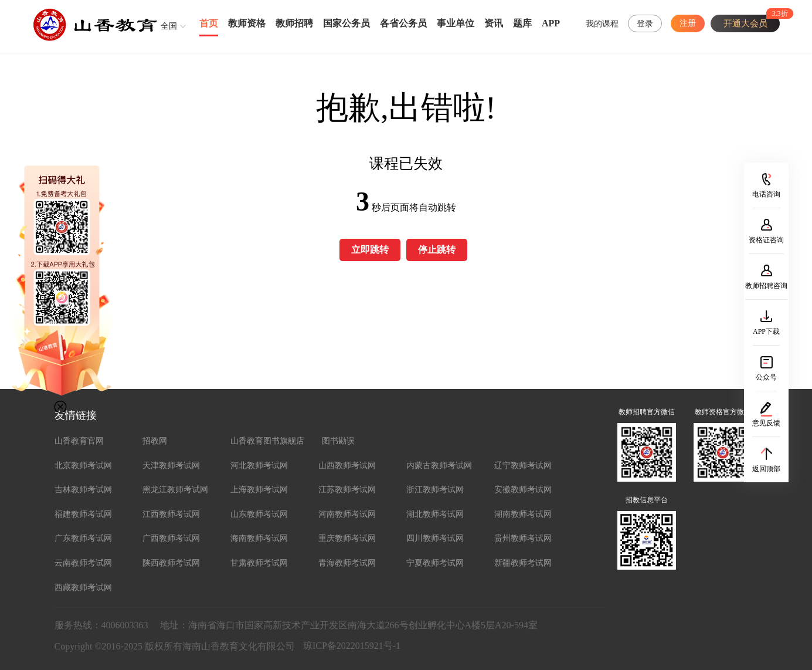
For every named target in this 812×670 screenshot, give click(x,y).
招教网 (155, 441)
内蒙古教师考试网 (439, 466)
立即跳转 (370, 250)
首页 (209, 23)
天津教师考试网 (171, 466)
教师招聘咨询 (766, 286)
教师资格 (247, 23)
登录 (645, 24)
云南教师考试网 (83, 563)
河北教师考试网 (259, 466)
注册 (688, 23)
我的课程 (602, 24)
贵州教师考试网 (523, 538)
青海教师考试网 (347, 563)
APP (551, 23)
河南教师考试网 (347, 514)
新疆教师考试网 (523, 563)
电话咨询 (766, 194)
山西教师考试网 (347, 466)
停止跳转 (437, 250)
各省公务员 (403, 23)
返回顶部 (766, 469)
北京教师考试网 (83, 466)
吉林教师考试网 (83, 490)
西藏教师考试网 (83, 588)
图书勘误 (338, 441)
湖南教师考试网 (523, 514)
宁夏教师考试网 (435, 563)
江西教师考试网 (171, 514)
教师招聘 (294, 23)
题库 (522, 23)
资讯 (494, 23)
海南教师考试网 (259, 538)
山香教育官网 (79, 441)
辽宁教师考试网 (523, 466)
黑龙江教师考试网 (175, 490)
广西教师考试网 (171, 538)
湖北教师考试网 (435, 514)
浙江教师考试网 (435, 490)
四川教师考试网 (435, 538)
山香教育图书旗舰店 (267, 441)
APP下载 (766, 331)
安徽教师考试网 (523, 490)
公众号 (766, 377)
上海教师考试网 (259, 490)
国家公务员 (346, 23)
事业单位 (456, 23)
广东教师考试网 (83, 538)
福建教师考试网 (83, 514)
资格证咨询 (766, 240)
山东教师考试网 (259, 514)
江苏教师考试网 (347, 490)
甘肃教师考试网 (259, 563)
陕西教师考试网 (171, 563)
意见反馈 (766, 423)
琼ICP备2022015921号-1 (352, 646)
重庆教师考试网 (347, 538)
